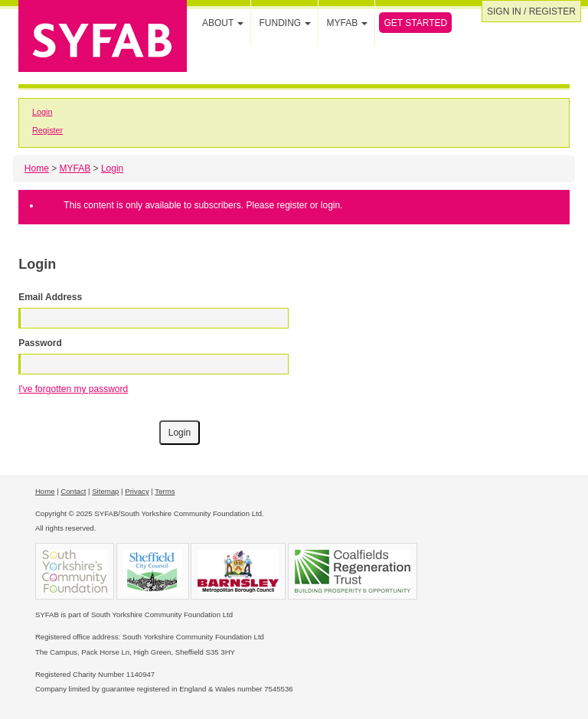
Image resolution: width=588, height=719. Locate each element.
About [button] (223, 23)
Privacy (137, 491)
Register (47, 130)
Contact (73, 491)
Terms (165, 491)
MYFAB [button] (347, 23)
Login (42, 112)
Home (37, 168)
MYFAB (75, 168)
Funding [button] (285, 23)
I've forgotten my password (73, 389)
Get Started (415, 23)
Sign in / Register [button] (531, 11)
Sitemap (105, 491)
